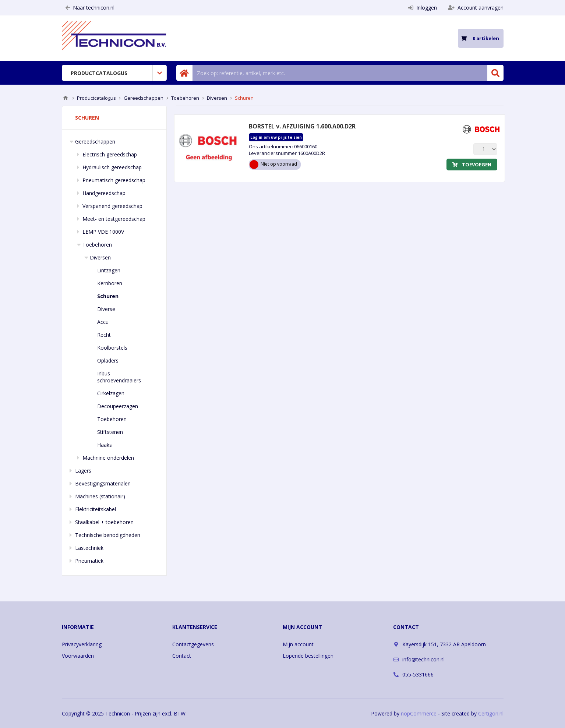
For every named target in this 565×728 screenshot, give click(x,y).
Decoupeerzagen (118, 406)
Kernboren (110, 283)
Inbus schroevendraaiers (119, 377)
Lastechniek (89, 548)
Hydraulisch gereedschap (112, 167)
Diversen (100, 257)
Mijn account (298, 644)
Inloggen (423, 8)
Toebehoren (97, 245)
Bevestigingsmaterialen (103, 483)
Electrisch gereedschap (110, 154)
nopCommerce (419, 713)
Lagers (83, 471)
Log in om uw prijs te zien (276, 137)
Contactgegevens (193, 644)
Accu (103, 322)
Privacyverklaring (82, 644)
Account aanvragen (476, 8)
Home (66, 98)
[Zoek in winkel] (340, 73)
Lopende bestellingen (308, 656)
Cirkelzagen (111, 393)
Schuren (108, 296)
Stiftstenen (110, 432)
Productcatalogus (99, 73)
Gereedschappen (95, 142)
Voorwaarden (78, 656)
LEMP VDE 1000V (103, 232)
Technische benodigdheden (108, 535)
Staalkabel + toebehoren (104, 522)
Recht (104, 335)
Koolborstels (112, 348)
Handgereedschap (104, 193)
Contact (182, 656)
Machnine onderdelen (108, 458)
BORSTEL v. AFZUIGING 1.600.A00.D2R (302, 126)
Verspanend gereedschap (112, 206)
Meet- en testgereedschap (114, 219)
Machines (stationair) (100, 496)
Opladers (108, 361)
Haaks (105, 445)
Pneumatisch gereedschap (114, 180)
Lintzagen (109, 270)
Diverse (106, 309)
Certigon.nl (491, 713)
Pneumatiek (89, 561)
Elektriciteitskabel (96, 509)
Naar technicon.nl (90, 8)
